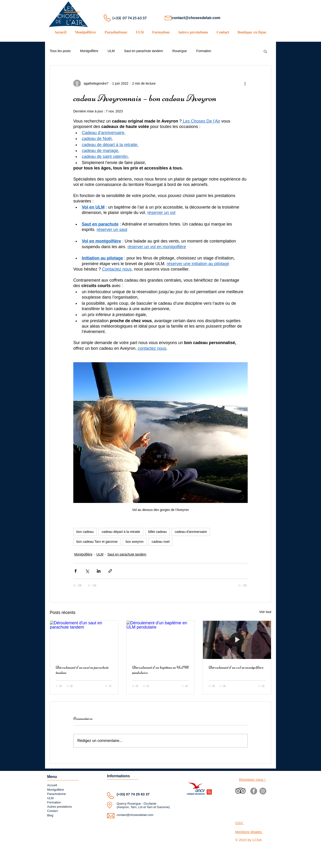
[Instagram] (263, 791)
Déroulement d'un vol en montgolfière (236, 667)
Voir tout (265, 612)
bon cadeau (85, 532)
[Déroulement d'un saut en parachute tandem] (84, 640)
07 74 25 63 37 (138, 794)
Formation (204, 51)
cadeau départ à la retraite (121, 532)
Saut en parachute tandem (143, 51)
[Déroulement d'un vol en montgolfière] (237, 640)
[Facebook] (254, 791)
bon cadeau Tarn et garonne (97, 542)
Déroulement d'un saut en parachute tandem (82, 670)
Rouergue (180, 51)
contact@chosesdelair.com (196, 18)
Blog (50, 815)
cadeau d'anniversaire (191, 532)
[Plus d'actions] (245, 83)
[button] (265, 51)
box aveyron (135, 542)
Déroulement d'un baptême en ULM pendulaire (160, 670)
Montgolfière (89, 51)
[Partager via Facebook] (76, 571)
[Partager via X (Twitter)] (87, 571)
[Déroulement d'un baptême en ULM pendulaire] (161, 640)
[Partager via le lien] (110, 571)
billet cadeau (158, 532)
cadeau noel (160, 542)
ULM (111, 51)
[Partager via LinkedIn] (99, 571)
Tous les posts (60, 51)
